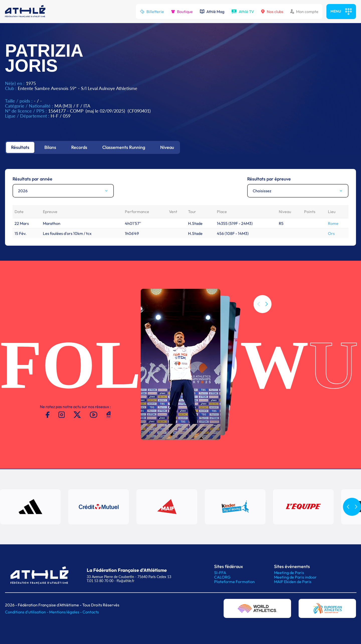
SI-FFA (220, 573)
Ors (331, 233)
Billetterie (152, 12)
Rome (333, 223)
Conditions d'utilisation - (27, 612)
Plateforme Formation (234, 582)
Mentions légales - (66, 612)
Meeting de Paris (289, 573)
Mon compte (304, 12)
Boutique (182, 12)
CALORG (222, 577)
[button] (266, 304)
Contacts (91, 612)
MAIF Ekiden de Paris (293, 582)
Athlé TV (243, 12)
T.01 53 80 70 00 (100, 581)
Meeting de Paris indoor (295, 577)
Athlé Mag (212, 12)
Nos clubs (272, 12)
